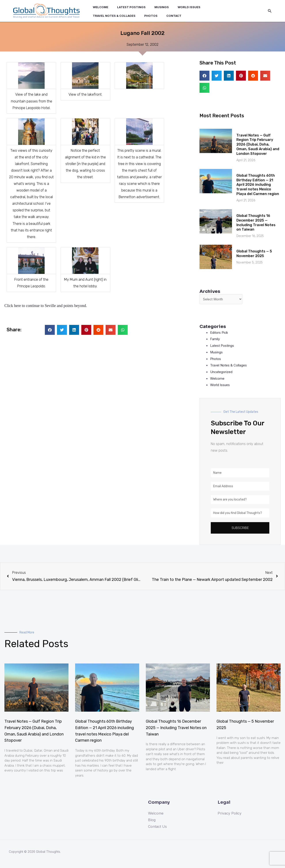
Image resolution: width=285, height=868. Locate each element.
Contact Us (157, 827)
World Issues (180, 9)
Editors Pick (220, 333)
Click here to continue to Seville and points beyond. (46, 306)
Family (216, 340)
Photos (98, 14)
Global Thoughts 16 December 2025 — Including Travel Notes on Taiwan (256, 223)
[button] (50, 330)
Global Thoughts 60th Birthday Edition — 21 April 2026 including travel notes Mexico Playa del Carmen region (258, 185)
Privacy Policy (230, 814)
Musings (155, 9)
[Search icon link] (270, 11)
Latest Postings (127, 9)
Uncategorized (222, 373)
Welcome (99, 9)
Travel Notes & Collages (218, 9)
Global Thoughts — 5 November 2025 (254, 254)
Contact (118, 14)
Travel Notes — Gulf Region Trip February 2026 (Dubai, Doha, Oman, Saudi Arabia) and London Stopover (258, 144)
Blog (152, 821)
